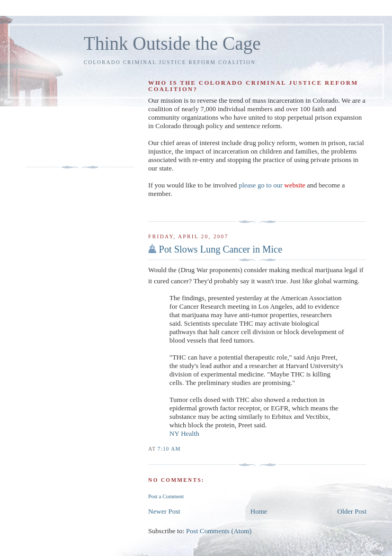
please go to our (272, 185)
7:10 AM (169, 449)
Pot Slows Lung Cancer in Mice (221, 249)
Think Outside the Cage (172, 44)
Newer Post (164, 511)
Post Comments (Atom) (219, 531)
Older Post (352, 511)
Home (259, 511)
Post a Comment (166, 496)
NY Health (184, 433)
